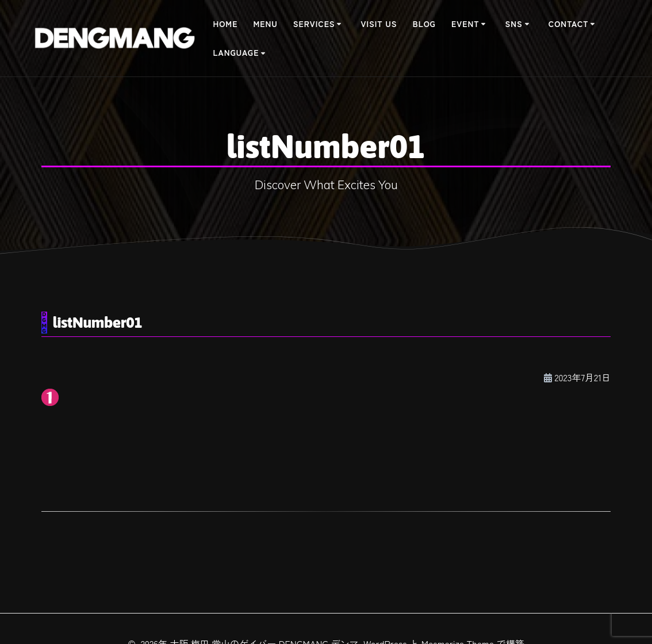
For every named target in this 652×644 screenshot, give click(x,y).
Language (236, 52)
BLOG (424, 24)
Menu (266, 24)
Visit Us (379, 24)
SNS (514, 24)
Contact (569, 24)
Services (314, 24)
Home (225, 24)
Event (465, 24)
